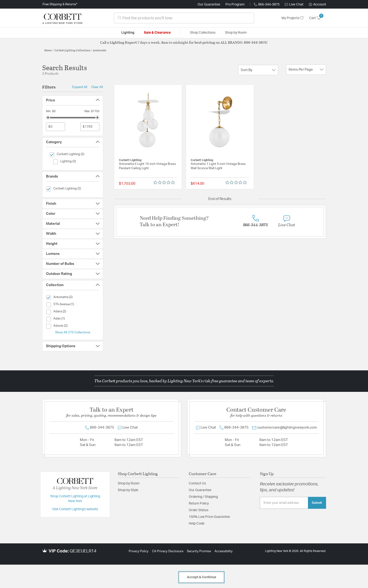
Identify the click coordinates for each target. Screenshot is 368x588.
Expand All (80, 87)
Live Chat (294, 5)
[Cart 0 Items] (318, 18)
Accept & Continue (202, 577)
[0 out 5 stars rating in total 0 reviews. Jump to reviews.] (165, 183)
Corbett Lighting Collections (72, 50)
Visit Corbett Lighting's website (75, 509)
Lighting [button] (128, 33)
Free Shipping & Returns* (60, 4)
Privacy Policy (139, 551)
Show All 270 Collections (73, 332)
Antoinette (100, 50)
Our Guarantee (209, 5)
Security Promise (199, 551)
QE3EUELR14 (83, 551)
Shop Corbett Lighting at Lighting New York (75, 499)
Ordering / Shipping (203, 497)
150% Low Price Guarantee (209, 517)
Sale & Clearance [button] (157, 33)
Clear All (97, 87)
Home (48, 50)
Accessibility (224, 551)
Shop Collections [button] (203, 33)
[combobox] (184, 18)
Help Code (197, 524)
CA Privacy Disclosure (168, 551)
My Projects (293, 18)
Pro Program (235, 5)
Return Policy (199, 504)
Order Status (199, 510)
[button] (317, 5)
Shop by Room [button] (236, 33)
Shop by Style (128, 490)
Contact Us (197, 483)
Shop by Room (129, 483)
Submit (317, 503)
